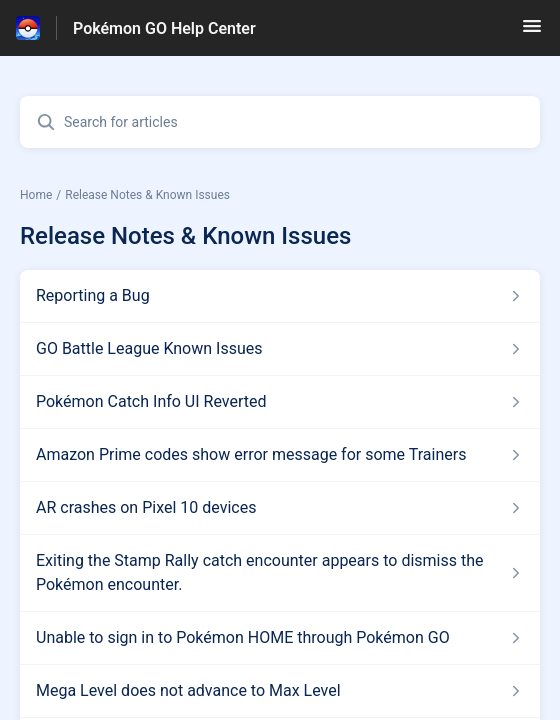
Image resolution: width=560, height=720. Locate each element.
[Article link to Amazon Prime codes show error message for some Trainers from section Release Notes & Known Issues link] (280, 455)
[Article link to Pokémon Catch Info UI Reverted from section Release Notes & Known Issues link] (280, 402)
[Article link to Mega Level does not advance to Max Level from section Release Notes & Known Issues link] (280, 691)
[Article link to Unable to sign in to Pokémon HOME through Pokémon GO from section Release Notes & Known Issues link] (280, 638)
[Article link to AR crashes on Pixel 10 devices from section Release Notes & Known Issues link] (280, 508)
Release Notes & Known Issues (147, 195)
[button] (532, 32)
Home (36, 195)
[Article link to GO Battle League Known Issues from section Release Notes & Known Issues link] (280, 349)
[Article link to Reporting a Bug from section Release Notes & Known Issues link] (280, 296)
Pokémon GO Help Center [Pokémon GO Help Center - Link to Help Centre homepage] (164, 28)
